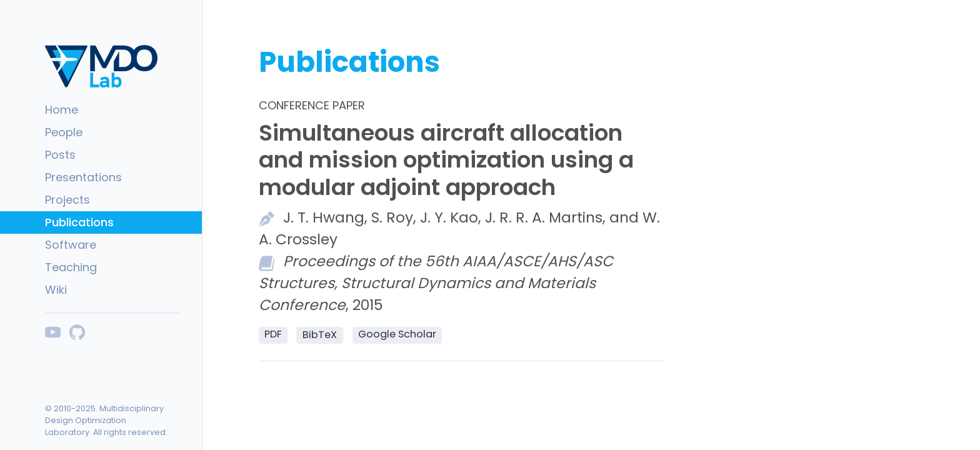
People (64, 132)
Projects (67, 200)
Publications (79, 222)
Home (62, 110)
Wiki (56, 290)
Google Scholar (397, 334)
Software (71, 245)
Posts (60, 155)
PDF (273, 334)
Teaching (71, 267)
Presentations (83, 177)
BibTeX (320, 335)
